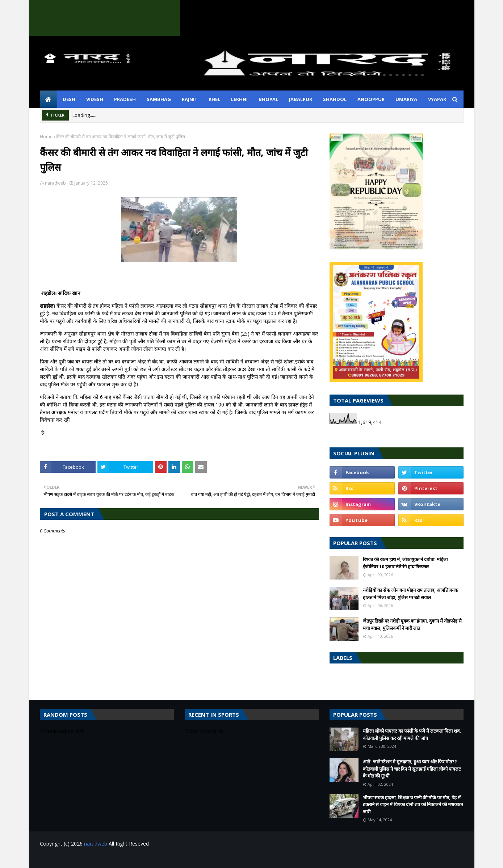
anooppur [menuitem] (371, 99)
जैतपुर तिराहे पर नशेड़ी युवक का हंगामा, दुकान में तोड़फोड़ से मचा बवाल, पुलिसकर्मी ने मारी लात (412, 624)
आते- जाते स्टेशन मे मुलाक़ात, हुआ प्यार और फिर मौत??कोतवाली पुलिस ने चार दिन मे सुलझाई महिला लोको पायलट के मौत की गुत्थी (412, 769)
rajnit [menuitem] (190, 99)
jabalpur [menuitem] (301, 99)
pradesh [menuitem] (125, 99)
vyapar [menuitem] (437, 99)
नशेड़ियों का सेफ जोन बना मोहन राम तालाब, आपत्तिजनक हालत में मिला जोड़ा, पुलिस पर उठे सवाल (410, 594)
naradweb (55, 183)
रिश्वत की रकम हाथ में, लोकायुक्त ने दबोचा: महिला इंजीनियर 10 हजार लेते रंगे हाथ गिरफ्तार (405, 563)
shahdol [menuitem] (335, 99)
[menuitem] (49, 99)
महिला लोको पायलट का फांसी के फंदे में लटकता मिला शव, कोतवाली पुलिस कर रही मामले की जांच (412, 734)
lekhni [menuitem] (239, 99)
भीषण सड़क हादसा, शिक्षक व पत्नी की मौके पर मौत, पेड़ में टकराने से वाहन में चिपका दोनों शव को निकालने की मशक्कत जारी (413, 804)
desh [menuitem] (69, 99)
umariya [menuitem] (406, 99)
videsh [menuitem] (95, 99)
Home (46, 137)
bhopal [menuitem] (268, 99)
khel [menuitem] (214, 99)
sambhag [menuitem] (159, 99)
